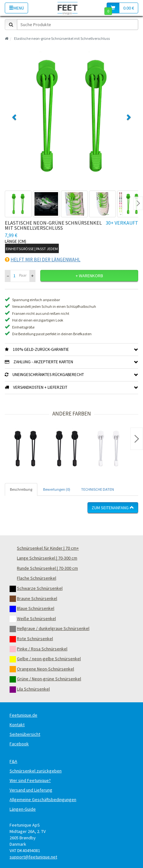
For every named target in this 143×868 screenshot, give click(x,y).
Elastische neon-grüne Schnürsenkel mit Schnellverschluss (62, 38)
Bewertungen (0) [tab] (57, 489)
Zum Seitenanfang (113, 508)
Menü (16, 8)
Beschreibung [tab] (21, 489)
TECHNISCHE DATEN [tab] (98, 489)
